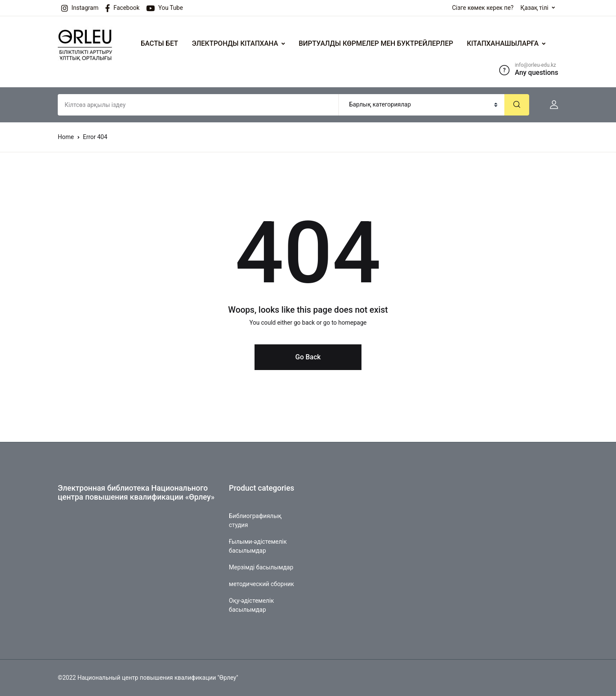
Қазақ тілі (534, 8)
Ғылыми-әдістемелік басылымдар (258, 546)
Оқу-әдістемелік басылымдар (251, 605)
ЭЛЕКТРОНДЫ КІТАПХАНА (235, 43)
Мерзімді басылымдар (261, 567)
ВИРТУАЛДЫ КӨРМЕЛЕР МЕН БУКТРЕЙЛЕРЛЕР (376, 43)
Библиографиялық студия (255, 520)
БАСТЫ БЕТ (159, 43)
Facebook (122, 8)
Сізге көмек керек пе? (483, 8)
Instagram (80, 8)
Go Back (308, 357)
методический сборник (261, 584)
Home (66, 137)
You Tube (165, 8)
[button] (551, 105)
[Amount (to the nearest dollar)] (198, 105)
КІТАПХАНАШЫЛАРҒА (503, 43)
